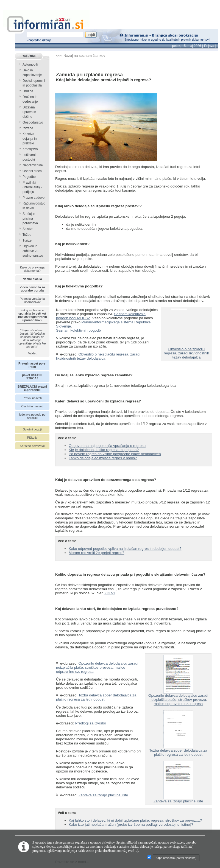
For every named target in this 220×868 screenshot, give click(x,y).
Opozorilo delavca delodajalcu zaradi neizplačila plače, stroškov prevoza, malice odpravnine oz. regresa (97, 667)
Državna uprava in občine (29, 112)
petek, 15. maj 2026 (187, 46)
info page (8, 3)
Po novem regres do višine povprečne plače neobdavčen (115, 454)
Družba (28, 91)
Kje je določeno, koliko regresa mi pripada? (104, 450)
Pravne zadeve (34, 198)
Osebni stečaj (33, 171)
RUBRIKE (29, 56)
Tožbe (27, 235)
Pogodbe (29, 177)
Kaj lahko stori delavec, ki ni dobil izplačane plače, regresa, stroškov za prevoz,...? (135, 820)
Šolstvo (28, 229)
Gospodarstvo (33, 122)
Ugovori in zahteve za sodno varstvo (33, 251)
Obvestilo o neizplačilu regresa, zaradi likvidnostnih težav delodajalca (98, 356)
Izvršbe (28, 128)
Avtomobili (30, 65)
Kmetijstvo (30, 149)
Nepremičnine (33, 165)
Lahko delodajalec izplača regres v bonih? (103, 458)
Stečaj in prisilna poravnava (30, 219)
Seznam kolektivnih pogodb (78, 330)
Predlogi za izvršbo (91, 723)
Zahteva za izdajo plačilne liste (103, 795)
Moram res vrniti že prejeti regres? (96, 553)
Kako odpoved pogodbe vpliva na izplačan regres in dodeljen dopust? (125, 549)
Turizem (28, 240)
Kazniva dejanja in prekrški (30, 139)
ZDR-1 (110, 593)
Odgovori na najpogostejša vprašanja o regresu (107, 446)
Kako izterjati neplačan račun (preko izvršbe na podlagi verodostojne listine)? (131, 824)
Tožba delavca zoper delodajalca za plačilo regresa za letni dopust (96, 697)
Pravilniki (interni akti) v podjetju (32, 187)
